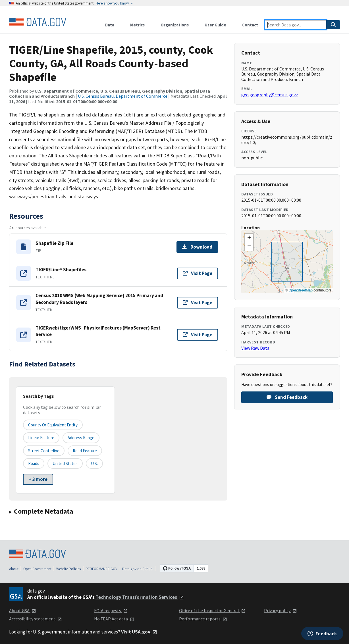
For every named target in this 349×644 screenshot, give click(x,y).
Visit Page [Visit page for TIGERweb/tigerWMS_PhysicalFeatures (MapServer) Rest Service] (198, 335)
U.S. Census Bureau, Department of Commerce (123, 96)
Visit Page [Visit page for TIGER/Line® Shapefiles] (198, 273)
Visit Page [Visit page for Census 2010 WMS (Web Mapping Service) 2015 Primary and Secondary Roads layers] (198, 303)
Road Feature (85, 451)
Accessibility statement (36, 619)
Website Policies (68, 569)
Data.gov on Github (137, 569)
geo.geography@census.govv (269, 95)
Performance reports (203, 619)
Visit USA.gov (139, 632)
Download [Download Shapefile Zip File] (197, 247)
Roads (34, 463)
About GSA (23, 610)
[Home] (38, 22)
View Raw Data (255, 348)
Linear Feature (41, 438)
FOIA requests (111, 610)
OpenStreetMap (301, 290)
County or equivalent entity (53, 425)
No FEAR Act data (114, 619)
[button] (249, 238)
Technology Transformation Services (140, 597)
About (14, 569)
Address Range (81, 438)
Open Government (37, 569)
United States (65, 463)
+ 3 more (38, 479)
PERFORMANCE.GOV (101, 569)
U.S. (94, 463)
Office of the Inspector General (212, 610)
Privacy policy (281, 610)
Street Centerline (44, 451)
